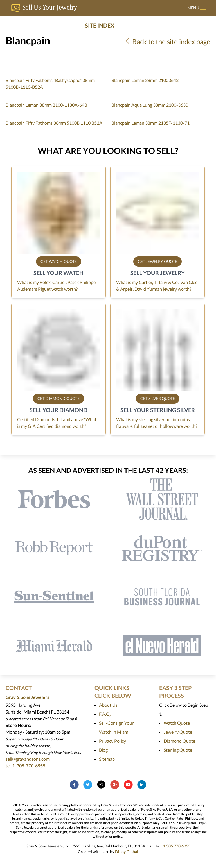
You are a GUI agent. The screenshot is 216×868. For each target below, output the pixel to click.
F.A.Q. (105, 714)
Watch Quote (177, 723)
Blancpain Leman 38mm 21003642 (145, 80)
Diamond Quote (179, 741)
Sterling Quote (178, 750)
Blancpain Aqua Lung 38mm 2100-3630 (150, 105)
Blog (103, 750)
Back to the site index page (167, 41)
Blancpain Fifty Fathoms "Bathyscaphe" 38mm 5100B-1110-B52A (50, 84)
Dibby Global (127, 852)
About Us (108, 705)
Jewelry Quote (178, 732)
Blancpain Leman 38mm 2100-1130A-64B (46, 105)
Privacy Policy (112, 741)
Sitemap (107, 759)
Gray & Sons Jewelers (27, 697)
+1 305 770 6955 (176, 846)
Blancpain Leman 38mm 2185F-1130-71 (150, 123)
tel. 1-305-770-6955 (25, 766)
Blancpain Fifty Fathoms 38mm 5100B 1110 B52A (54, 123)
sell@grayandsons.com (28, 759)
